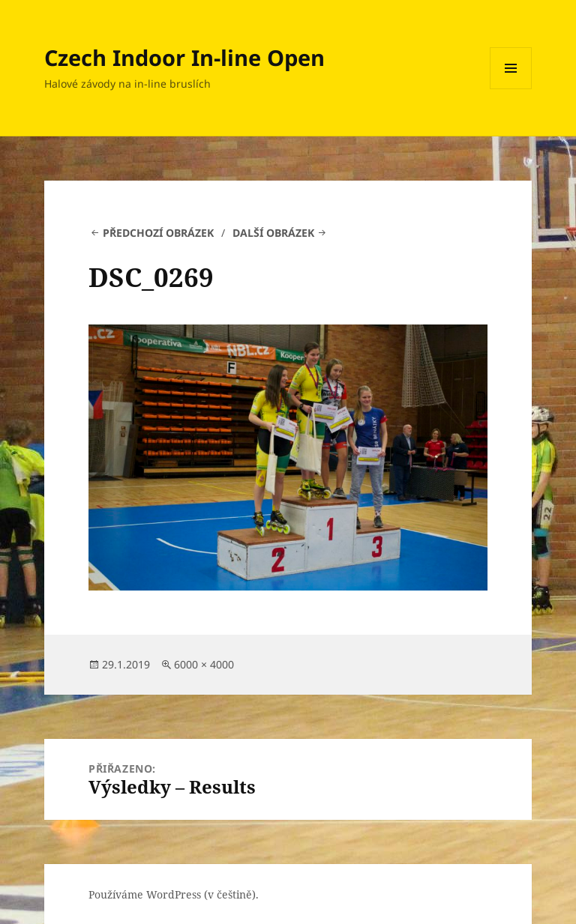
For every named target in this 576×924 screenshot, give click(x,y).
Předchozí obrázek (158, 233)
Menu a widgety (511, 89)
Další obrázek (273, 233)
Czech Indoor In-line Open (184, 57)
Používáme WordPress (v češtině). (174, 894)
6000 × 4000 (204, 664)
